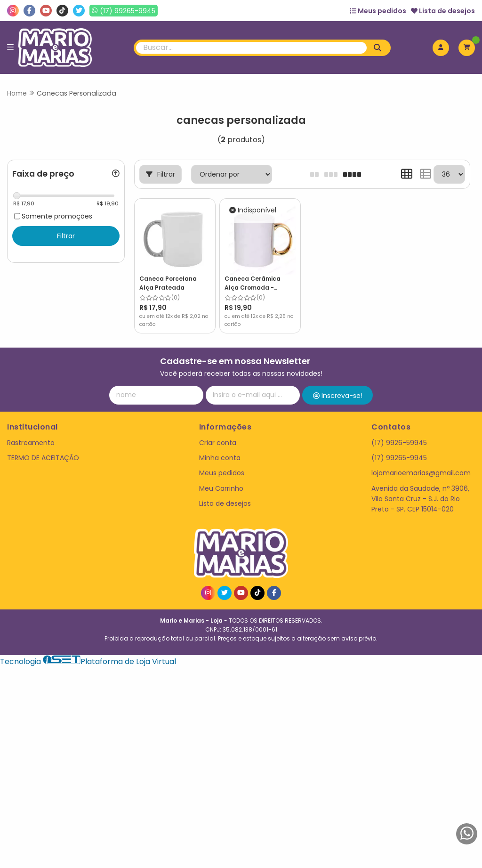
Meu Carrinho (221, 488)
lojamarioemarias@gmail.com (421, 473)
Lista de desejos (443, 11)
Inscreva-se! (338, 396)
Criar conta (218, 443)
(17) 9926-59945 (399, 443)
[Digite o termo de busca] (252, 48)
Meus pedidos (378, 11)
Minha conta (220, 458)
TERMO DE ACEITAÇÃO (43, 458)
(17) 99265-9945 (399, 458)
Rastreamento (31, 443)
